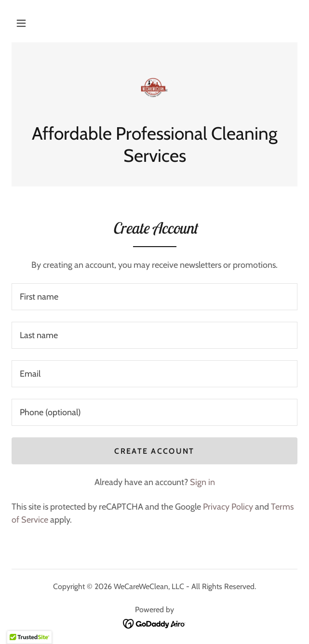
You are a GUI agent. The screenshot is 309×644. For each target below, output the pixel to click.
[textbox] (154, 297)
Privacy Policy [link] (228, 507)
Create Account (154, 451)
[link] (154, 88)
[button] (21, 23)
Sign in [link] (202, 482)
